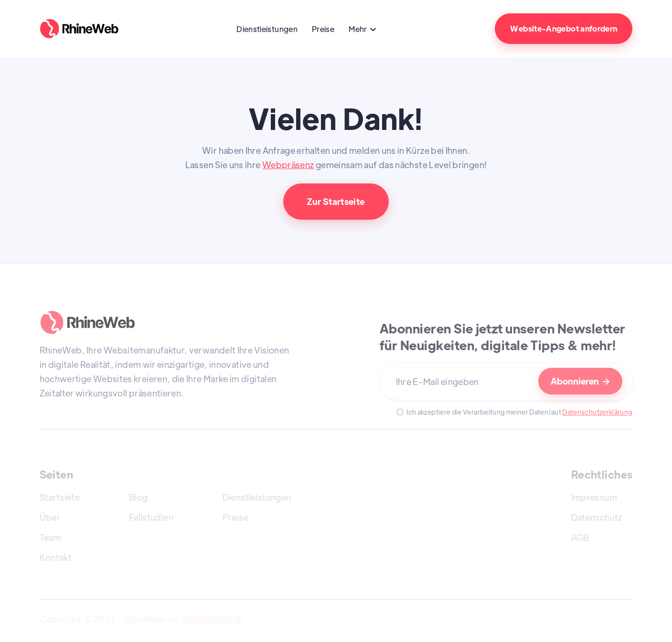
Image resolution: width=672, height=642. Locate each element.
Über (50, 517)
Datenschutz (597, 517)
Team (50, 537)
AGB (580, 537)
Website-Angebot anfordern (564, 28)
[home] (86, 29)
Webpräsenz (288, 165)
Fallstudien (151, 517)
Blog (138, 497)
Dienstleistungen (267, 29)
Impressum (594, 497)
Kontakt (56, 557)
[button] (363, 30)
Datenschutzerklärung (597, 412)
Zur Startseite (336, 201)
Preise (323, 29)
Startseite (60, 497)
